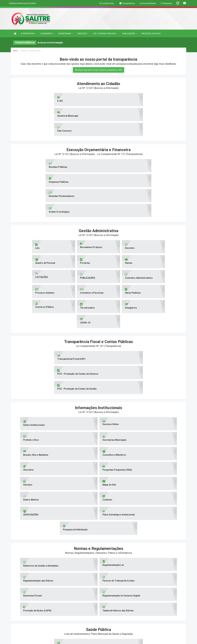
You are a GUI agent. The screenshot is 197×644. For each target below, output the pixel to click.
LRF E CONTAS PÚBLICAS (105, 34)
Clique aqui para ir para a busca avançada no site (98, 70)
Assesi (88, 640)
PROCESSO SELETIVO (151, 34)
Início (16, 51)
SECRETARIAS (65, 34)
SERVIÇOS (83, 34)
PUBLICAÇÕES (129, 34)
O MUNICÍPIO (47, 34)
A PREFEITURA (28, 34)
